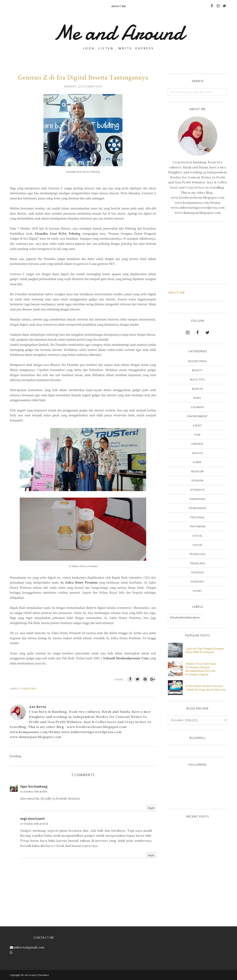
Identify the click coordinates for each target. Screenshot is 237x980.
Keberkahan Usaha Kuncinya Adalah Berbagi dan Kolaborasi (206, 688)
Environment (197, 416)
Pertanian (198, 526)
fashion (197, 572)
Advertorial (197, 361)
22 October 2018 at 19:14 (34, 792)
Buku (197, 398)
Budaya (198, 389)
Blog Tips (198, 379)
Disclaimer (44, 975)
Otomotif (197, 490)
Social (198, 536)
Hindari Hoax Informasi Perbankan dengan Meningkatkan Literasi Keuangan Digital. (201, 669)
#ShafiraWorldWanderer (185, 618)
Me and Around (119, 33)
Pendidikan (197, 508)
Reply (151, 808)
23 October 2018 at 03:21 (34, 824)
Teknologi (197, 554)
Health (197, 453)
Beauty (197, 370)
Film (197, 434)
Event (198, 425)
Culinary (197, 407)
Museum (198, 471)
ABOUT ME (176, 292)
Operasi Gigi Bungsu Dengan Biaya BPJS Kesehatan (205, 650)
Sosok (198, 545)
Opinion (197, 480)
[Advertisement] (197, 252)
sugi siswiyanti (32, 818)
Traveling (197, 563)
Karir (197, 462)
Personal (197, 517)
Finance (197, 444)
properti (197, 582)
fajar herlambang (34, 786)
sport (197, 591)
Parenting (29, 689)
